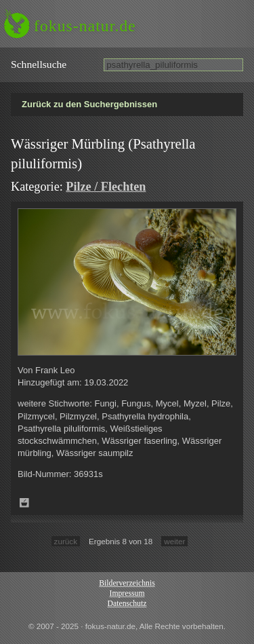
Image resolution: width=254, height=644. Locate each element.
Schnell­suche (39, 64)
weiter (174, 541)
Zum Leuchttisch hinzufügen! (24, 503)
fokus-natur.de (85, 26)
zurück (66, 541)
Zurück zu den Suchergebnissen (89, 104)
